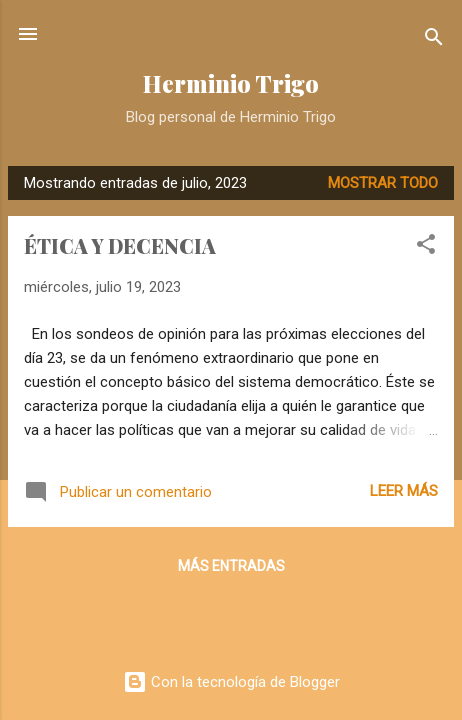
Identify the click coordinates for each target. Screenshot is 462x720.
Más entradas (231, 566)
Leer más (404, 491)
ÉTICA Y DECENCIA (120, 245)
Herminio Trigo (231, 83)
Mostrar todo (383, 183)
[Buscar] (434, 40)
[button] (426, 247)
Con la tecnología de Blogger (231, 682)
